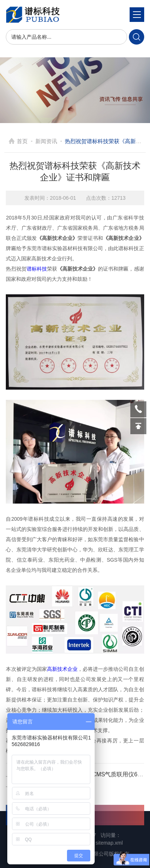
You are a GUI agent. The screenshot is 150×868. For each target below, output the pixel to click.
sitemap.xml (109, 843)
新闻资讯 (46, 141)
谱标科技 (37, 269)
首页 (22, 141)
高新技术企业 (62, 669)
